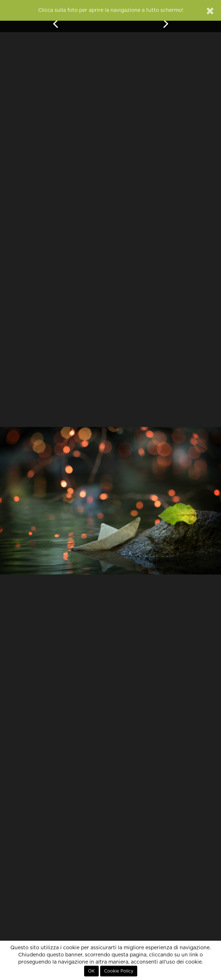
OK (91, 971)
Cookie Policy (119, 971)
